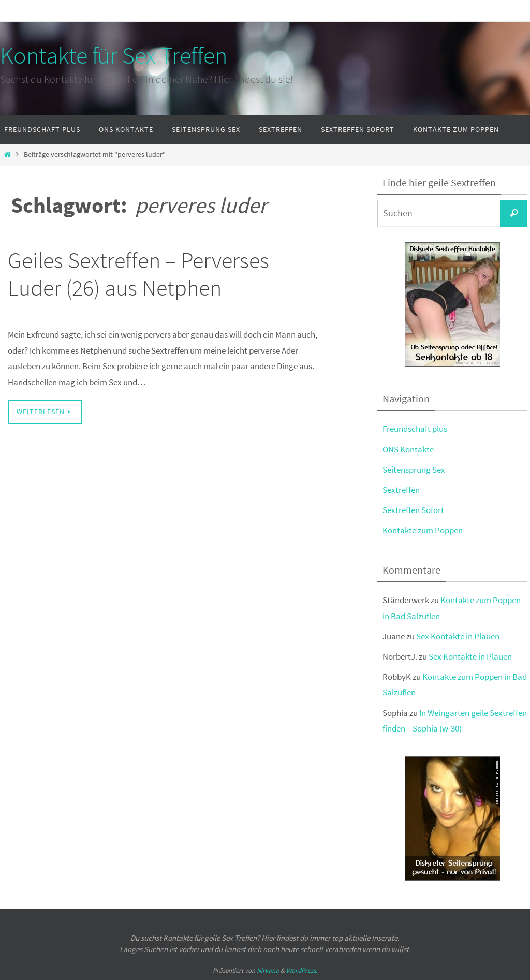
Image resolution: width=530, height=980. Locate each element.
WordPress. (302, 970)
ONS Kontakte (408, 449)
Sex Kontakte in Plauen (458, 636)
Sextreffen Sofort (413, 510)
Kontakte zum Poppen (423, 530)
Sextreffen (401, 490)
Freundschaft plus (415, 429)
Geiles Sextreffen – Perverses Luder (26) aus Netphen (138, 274)
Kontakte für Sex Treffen (114, 55)
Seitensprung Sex (414, 470)
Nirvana (268, 970)
